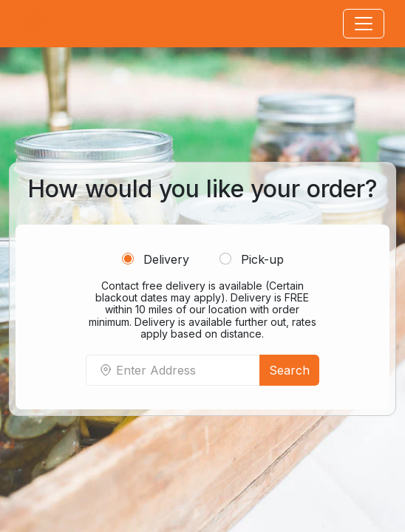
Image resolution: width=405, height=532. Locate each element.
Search (289, 370)
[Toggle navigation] (364, 24)
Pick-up (252, 259)
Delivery (156, 259)
